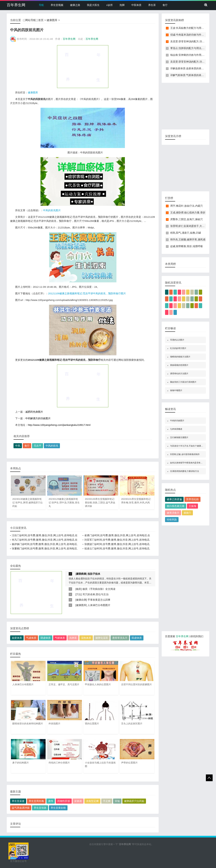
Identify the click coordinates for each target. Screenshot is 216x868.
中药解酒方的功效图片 (38, 418)
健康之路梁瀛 (174, 499)
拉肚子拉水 (94, 574)
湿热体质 (86, 638)
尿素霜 (78, 801)
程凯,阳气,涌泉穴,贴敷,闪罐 (186, 233)
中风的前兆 (52, 446)
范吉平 (38, 446)
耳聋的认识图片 (177, 340)
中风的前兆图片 (52, 210)
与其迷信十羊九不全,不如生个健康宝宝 (188, 446)
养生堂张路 (40, 808)
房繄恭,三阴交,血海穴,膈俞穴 (187, 219)
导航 (41, 5)
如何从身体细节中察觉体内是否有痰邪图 (188, 463)
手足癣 (107, 801)
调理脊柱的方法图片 (179, 374)
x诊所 (110, 5)
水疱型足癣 (92, 801)
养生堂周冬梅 (36, 801)
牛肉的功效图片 (177, 421)
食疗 (165, 5)
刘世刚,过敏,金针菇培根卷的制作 (185, 454)
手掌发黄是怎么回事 (99, 600)
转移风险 (172, 519)
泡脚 (122, 5)
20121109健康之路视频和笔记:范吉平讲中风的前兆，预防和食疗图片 (87, 293)
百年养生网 (16, 5)
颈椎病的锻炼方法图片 (180, 357)
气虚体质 (31, 638)
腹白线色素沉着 (176, 506)
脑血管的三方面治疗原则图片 (183, 382)
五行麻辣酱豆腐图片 (179, 437)
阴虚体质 (46, 638)
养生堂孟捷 (18, 801)
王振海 (192, 506)
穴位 (79, 594)
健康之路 (75, 5)
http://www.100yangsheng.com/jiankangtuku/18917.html (59, 425)
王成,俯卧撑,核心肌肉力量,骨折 (188, 212)
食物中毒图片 (176, 390)
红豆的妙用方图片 (178, 348)
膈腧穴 (187, 513)
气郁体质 (60, 638)
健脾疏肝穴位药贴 (134, 801)
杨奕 (79, 589)
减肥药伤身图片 (34, 412)
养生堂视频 (57, 5)
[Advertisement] (83, 66)
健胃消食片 (173, 513)
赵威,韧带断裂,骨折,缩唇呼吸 (187, 246)
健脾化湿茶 (102, 638)
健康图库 (52, 20)
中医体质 (136, 5)
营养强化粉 (192, 499)
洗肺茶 (73, 638)
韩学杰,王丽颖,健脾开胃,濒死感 (188, 239)
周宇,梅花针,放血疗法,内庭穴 (187, 206)
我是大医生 (93, 5)
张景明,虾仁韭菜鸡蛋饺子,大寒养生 (190, 226)
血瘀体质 (17, 638)
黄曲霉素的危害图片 (179, 365)
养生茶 (152, 5)
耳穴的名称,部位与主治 (96, 594)
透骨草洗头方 (120, 638)
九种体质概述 (176, 429)
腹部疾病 (81, 574)
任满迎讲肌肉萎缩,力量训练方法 (185, 471)
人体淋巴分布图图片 (99, 605)
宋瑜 (117, 801)
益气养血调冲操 (21, 808)
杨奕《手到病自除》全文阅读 (99, 589)
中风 (18, 446)
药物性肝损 (64, 801)
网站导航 (31, 20)
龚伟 (51, 801)
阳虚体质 (137, 638)
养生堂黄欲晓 (58, 808)
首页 (41, 20)
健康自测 (81, 600)
